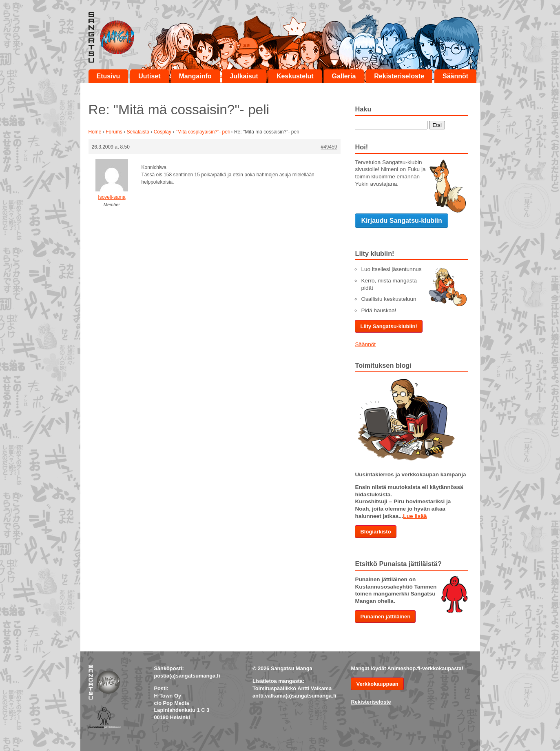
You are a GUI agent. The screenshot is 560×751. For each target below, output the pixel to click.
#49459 (329, 147)
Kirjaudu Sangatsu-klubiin (401, 221)
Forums (114, 132)
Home (95, 132)
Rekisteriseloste (399, 76)
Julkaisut (244, 76)
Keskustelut (295, 76)
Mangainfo (195, 76)
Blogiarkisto (375, 532)
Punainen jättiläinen (385, 617)
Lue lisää (415, 516)
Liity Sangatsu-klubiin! (388, 326)
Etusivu (108, 76)
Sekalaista (138, 132)
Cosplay (163, 132)
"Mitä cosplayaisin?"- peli (203, 132)
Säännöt (455, 76)
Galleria (344, 76)
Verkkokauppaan (377, 684)
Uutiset (149, 76)
